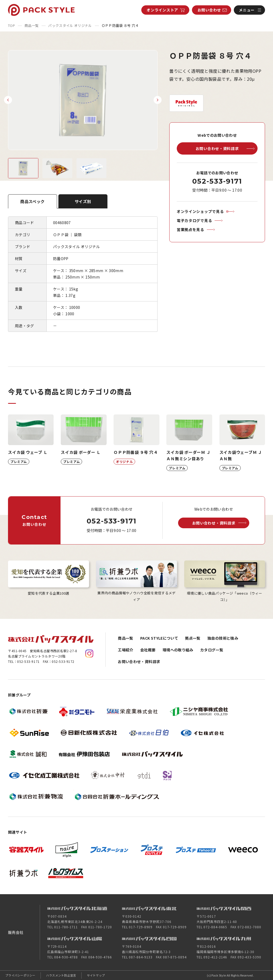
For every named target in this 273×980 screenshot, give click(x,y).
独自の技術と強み (223, 638)
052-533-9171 (217, 181)
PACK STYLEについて (159, 638)
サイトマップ (96, 975)
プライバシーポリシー (20, 975)
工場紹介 (125, 650)
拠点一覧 (193, 638)
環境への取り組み (178, 650)
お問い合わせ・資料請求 (139, 662)
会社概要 (148, 650)
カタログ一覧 (212, 650)
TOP (11, 25)
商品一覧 (32, 25)
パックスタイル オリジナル (70, 25)
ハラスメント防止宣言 (61, 975)
